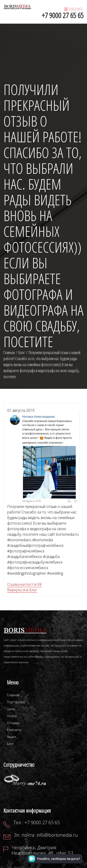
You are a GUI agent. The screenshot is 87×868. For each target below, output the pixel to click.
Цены (11, 709)
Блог (22, 352)
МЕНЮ (73, 9)
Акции (11, 737)
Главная (13, 695)
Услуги (12, 716)
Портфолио (16, 702)
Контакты (14, 730)
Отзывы (13, 723)
